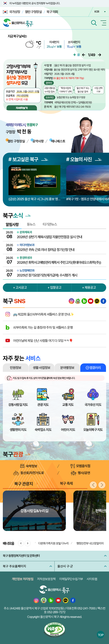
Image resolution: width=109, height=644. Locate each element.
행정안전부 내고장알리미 (90, 543)
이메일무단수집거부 (71, 579)
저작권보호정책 (46, 579)
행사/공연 (80, 473)
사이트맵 (92, 579)
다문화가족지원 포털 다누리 (53, 543)
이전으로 (84, 55)
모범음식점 (80, 466)
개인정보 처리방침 (23, 579)
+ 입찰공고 (54, 287)
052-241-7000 (86, 608)
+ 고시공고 (20, 287)
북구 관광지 (24, 484)
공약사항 (38, 141)
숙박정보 (29, 466)
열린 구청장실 (33, 12)
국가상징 (11, 12)
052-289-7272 (56, 612)
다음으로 (100, 55)
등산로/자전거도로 (29, 473)
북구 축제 (66, 483)
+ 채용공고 (89, 287)
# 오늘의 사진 (84, 159)
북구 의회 (52, 12)
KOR (97, 12)
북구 (17, 454)
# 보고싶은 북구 (28, 159)
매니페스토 (58, 141)
